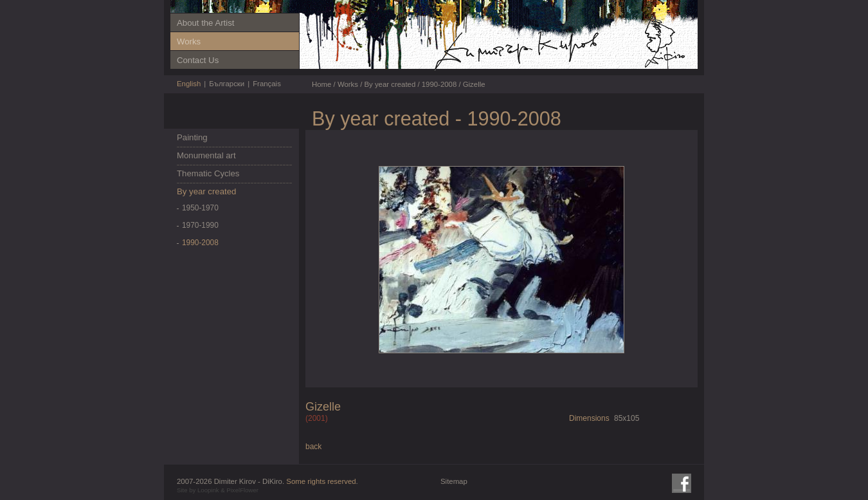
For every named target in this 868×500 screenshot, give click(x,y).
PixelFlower (242, 490)
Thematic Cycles (208, 173)
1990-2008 (200, 243)
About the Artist (205, 23)
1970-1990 (200, 225)
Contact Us (198, 60)
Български (227, 84)
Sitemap (454, 481)
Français (267, 84)
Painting (192, 137)
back (313, 447)
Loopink (208, 490)
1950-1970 (200, 208)
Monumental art (206, 155)
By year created (206, 191)
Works (189, 42)
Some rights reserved (321, 481)
